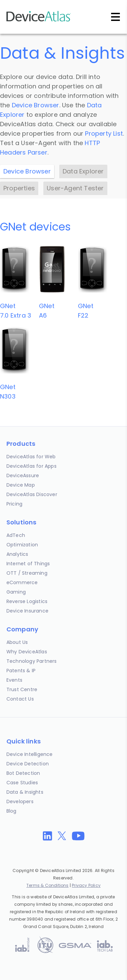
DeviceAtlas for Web (31, 457)
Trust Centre (22, 689)
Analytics (17, 554)
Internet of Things (28, 564)
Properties (19, 188)
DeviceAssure (23, 475)
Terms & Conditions (48, 885)
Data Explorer (83, 171)
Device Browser (36, 105)
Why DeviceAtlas (27, 652)
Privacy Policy (86, 885)
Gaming (16, 592)
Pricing (14, 504)
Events (14, 680)
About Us (17, 642)
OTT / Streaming (27, 573)
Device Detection (28, 764)
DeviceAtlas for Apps (31, 466)
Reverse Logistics (27, 601)
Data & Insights (25, 792)
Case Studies (22, 783)
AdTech (16, 535)
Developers (20, 801)
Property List (104, 133)
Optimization (22, 545)
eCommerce (22, 582)
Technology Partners (32, 661)
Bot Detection (23, 773)
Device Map (21, 485)
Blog (12, 811)
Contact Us (20, 699)
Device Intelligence (30, 754)
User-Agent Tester (75, 188)
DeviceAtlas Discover (32, 494)
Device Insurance (27, 611)
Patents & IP (21, 671)
